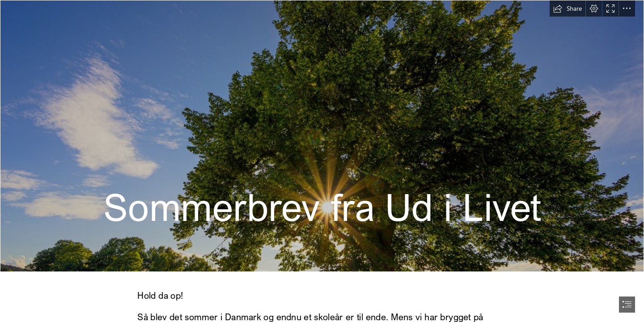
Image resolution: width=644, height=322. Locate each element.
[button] (568, 8)
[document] (322, 161)
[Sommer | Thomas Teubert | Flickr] (322, 136)
